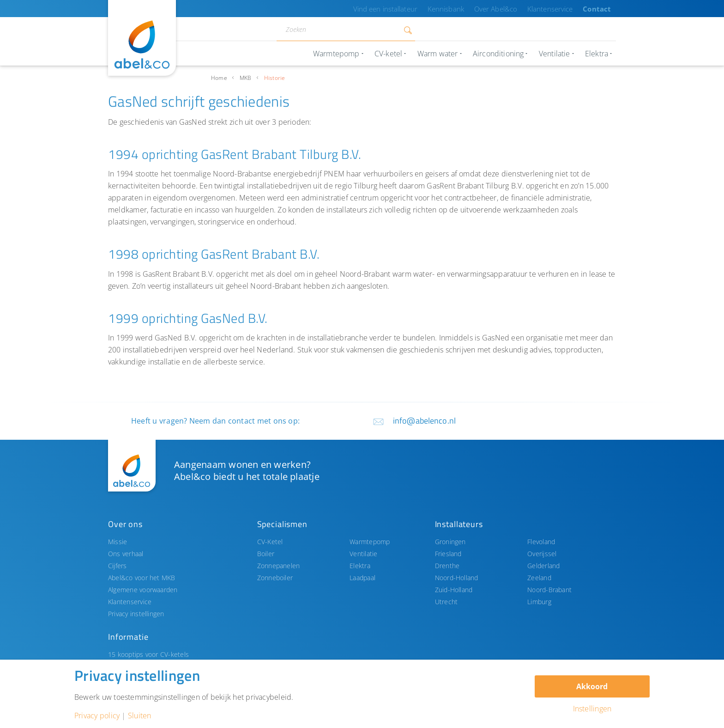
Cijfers (118, 566)
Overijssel (542, 554)
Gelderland (543, 566)
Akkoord (592, 686)
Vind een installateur (409, 9)
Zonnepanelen (279, 566)
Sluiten (140, 716)
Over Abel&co (508, 9)
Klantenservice (558, 9)
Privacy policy (97, 716)
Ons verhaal (126, 554)
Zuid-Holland (454, 590)
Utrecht (446, 602)
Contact (600, 9)
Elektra (360, 566)
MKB (246, 78)
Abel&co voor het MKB (142, 578)
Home (219, 78)
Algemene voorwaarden (143, 590)
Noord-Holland (457, 578)
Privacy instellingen (136, 614)
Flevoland (541, 542)
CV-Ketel (270, 542)
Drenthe (447, 566)
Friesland (448, 554)
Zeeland (539, 578)
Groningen (450, 542)
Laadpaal (362, 578)
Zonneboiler (275, 578)
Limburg (539, 602)
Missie (118, 542)
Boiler (266, 554)
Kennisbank (463, 9)
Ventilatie (363, 554)
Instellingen (592, 709)
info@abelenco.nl (424, 421)
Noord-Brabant (549, 590)
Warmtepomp (370, 542)
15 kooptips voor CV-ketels (148, 654)
